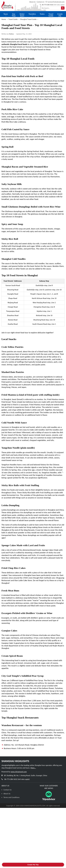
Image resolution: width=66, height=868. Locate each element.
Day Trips (14, 16)
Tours (6, 15)
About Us (32, 2)
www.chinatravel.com (19, 772)
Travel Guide (51, 16)
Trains (42, 14)
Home (4, 19)
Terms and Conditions (11, 797)
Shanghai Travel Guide (28, 19)
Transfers (32, 15)
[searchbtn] (63, 8)
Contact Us (41, 2)
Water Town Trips (22, 17)
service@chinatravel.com (56, 2)
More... (33, 768)
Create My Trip (60, 16)
